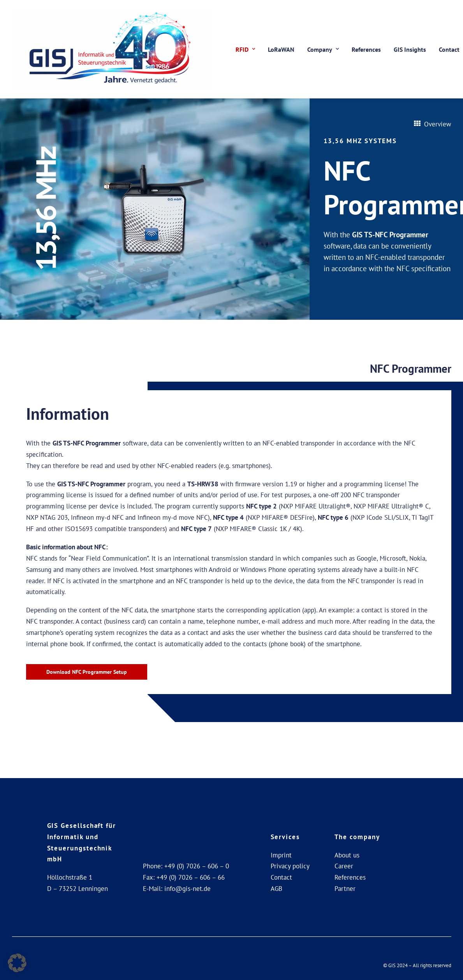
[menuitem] (245, 49)
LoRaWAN (281, 49)
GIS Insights (410, 49)
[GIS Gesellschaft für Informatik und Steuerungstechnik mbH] (112, 49)
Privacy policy (290, 866)
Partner (345, 888)
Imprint (281, 855)
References (366, 49)
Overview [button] (433, 124)
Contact (281, 877)
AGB (276, 888)
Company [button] (323, 49)
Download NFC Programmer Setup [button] (87, 672)
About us (347, 855)
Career (344, 866)
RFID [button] (245, 49)
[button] (17, 963)
